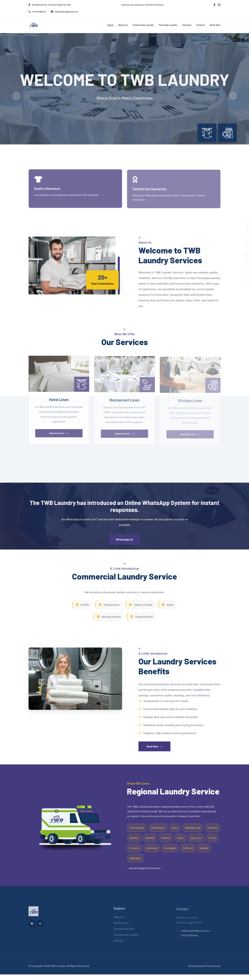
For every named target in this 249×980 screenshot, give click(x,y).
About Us (123, 25)
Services (187, 25)
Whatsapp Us (124, 545)
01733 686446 (37, 12)
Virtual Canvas (212, 971)
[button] (122, 148)
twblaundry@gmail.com (64, 12)
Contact (201, 25)
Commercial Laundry (143, 25)
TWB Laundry (57, 971)
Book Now (215, 25)
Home (110, 25)
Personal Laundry (168, 25)
